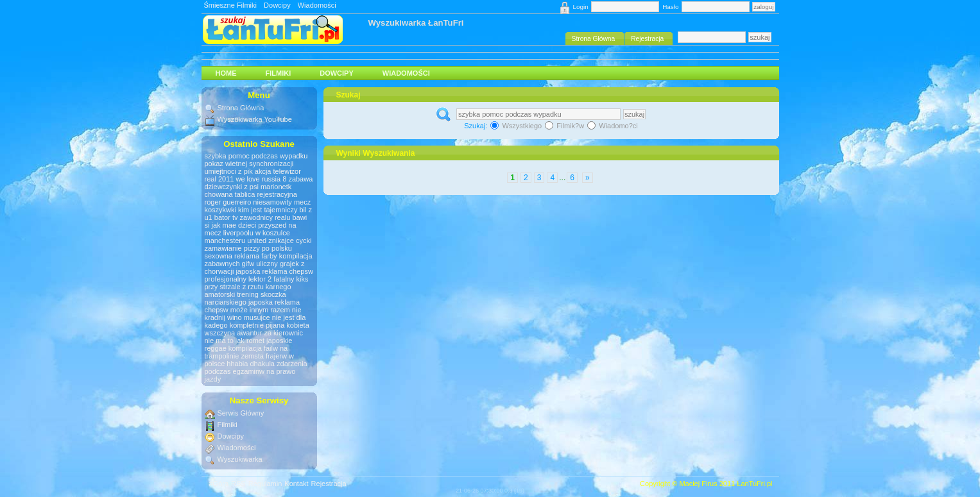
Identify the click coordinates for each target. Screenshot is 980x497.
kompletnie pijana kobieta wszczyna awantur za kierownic (257, 329)
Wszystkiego (517, 126)
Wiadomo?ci (613, 126)
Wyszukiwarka (240, 459)
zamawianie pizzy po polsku (248, 248)
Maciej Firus (698, 484)
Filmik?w (565, 126)
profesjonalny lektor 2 (238, 279)
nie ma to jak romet (235, 341)
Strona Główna (241, 108)
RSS (238, 484)
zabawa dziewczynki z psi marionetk (259, 183)
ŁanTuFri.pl (754, 484)
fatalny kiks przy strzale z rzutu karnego (257, 283)
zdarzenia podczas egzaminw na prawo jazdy (256, 371)
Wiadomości (317, 5)
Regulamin (265, 484)
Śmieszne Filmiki (231, 5)
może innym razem (260, 310)
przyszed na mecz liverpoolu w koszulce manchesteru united (251, 233)
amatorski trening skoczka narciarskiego (245, 298)
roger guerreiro (228, 202)
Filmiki (279, 73)
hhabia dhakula (251, 364)
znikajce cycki (290, 240)
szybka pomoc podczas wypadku (256, 156)
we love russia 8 (261, 179)
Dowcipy (277, 5)
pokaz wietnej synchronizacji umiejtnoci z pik (249, 167)
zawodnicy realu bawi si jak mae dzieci (256, 221)
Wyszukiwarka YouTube (255, 119)
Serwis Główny (241, 413)
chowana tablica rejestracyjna (251, 194)
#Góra (219, 484)
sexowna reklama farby (241, 256)
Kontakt (296, 484)
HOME (226, 73)
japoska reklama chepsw (274, 271)
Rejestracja (329, 484)
